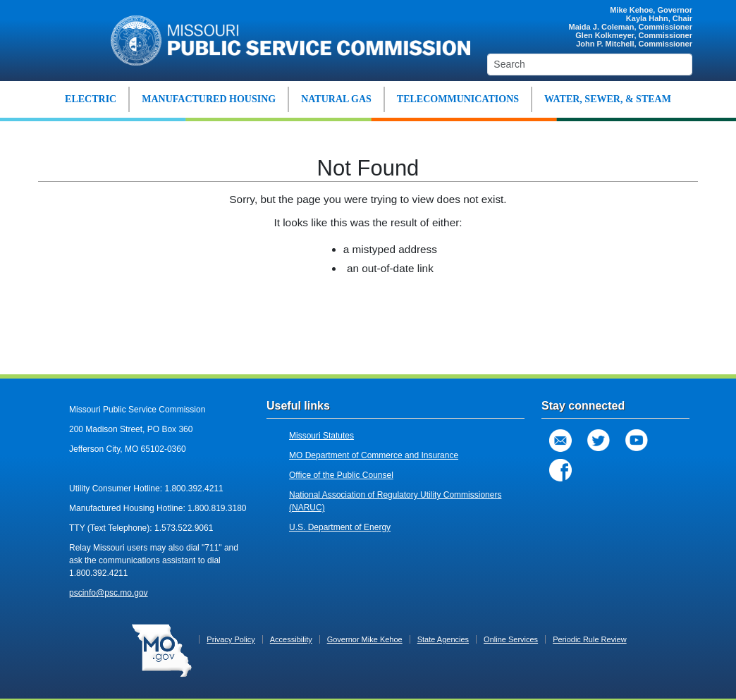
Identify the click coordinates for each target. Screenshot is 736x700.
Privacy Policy (231, 639)
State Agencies (443, 639)
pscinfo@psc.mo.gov (109, 593)
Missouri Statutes (321, 436)
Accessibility (291, 639)
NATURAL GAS (336, 99)
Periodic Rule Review (590, 639)
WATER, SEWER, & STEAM (608, 99)
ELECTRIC (91, 99)
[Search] (590, 65)
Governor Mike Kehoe (365, 639)
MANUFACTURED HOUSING (209, 99)
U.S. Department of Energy (340, 527)
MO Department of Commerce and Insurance (374, 455)
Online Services (511, 639)
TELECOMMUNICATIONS (458, 99)
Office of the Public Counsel (341, 475)
